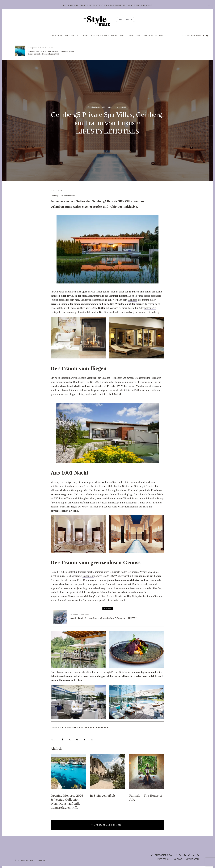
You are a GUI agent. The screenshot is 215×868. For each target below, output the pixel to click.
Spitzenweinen (91, 600)
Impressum (164, 859)
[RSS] (203, 36)
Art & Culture (72, 36)
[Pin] (77, 740)
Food (114, 36)
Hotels (157, 49)
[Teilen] (63, 740)
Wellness (132, 300)
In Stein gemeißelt (99, 53)
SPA (110, 486)
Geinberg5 (59, 292)
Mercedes (142, 390)
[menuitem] (161, 36)
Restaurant (88, 576)
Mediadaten (192, 859)
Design (85, 36)
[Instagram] (185, 855)
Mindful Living (126, 36)
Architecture (56, 36)
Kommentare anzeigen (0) (107, 825)
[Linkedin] (194, 855)
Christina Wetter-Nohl (96, 107)
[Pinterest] (189, 855)
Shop (138, 36)
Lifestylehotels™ (35, 48)
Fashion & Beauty (100, 36)
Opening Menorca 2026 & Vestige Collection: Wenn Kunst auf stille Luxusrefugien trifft (51, 53)
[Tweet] (70, 740)
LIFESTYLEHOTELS (96, 728)
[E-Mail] (92, 740)
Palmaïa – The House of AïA (167, 53)
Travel (147, 36)
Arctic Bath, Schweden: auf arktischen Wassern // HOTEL (104, 619)
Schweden (74, 615)
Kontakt (178, 859)
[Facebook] (176, 855)
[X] (180, 855)
